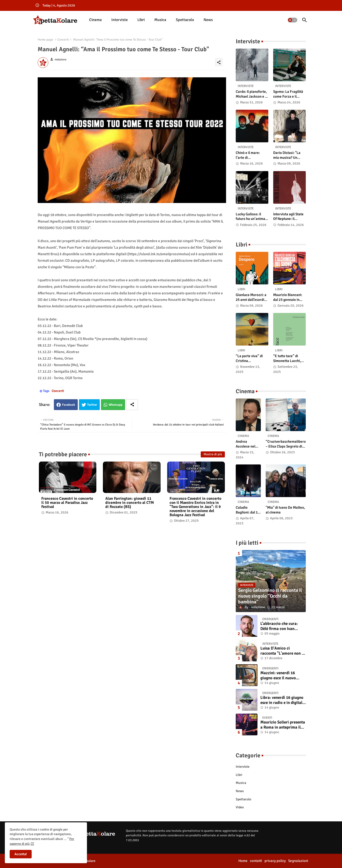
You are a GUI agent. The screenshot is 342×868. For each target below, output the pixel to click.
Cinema (95, 20)
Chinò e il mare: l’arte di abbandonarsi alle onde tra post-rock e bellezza (251, 155)
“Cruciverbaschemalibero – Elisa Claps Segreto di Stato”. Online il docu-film (286, 444)
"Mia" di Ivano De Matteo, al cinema (285, 510)
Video (240, 807)
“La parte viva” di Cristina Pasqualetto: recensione (249, 358)
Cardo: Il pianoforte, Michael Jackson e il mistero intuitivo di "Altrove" (251, 94)
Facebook (69, 405)
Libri (141, 20)
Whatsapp (116, 405)
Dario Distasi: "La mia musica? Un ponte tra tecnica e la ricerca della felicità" (289, 155)
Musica (160, 20)
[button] (292, 20)
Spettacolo (185, 20)
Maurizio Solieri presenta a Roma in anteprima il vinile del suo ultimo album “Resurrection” (283, 725)
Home (243, 861)
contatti (256, 861)
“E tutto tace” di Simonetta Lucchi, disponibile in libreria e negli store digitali (289, 358)
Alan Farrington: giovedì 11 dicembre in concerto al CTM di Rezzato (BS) (130, 503)
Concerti (63, 40)
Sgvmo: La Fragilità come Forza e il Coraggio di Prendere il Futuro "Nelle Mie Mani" (288, 94)
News (208, 20)
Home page (45, 40)
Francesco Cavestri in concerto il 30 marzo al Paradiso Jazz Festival (67, 503)
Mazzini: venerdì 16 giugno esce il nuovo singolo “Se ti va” (278, 676)
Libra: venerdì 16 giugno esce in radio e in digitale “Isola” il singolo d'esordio (282, 700)
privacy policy (275, 861)
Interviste (120, 20)
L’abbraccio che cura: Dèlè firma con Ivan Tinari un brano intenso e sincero (282, 626)
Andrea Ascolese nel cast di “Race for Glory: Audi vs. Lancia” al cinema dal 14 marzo (247, 444)
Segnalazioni (298, 861)
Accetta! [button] (21, 854)
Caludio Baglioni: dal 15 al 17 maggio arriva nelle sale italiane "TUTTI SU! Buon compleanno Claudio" (248, 510)
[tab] (95, 20)
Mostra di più (213, 454)
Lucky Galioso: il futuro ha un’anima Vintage (250, 217)
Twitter (92, 405)
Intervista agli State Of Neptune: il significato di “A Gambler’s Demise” (288, 217)
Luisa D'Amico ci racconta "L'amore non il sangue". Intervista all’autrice (282, 651)
